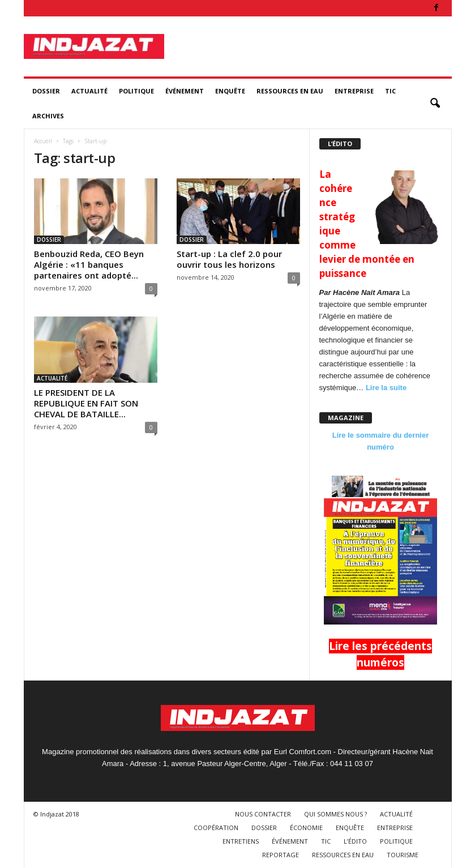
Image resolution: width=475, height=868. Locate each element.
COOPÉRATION (216, 828)
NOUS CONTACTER (263, 814)
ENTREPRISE (354, 91)
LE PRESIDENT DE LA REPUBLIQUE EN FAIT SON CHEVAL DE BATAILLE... (86, 403)
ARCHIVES (48, 116)
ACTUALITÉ (89, 91)
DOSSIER (46, 91)
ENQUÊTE (230, 91)
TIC (390, 91)
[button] (435, 104)
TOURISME (403, 855)
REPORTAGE (281, 855)
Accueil (43, 141)
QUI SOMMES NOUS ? (335, 814)
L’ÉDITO (355, 841)
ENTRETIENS (241, 841)
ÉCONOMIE (306, 828)
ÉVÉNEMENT (185, 91)
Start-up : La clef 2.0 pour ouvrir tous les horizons (229, 259)
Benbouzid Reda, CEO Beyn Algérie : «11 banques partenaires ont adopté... (89, 264)
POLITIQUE (136, 91)
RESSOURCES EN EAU (290, 91)
